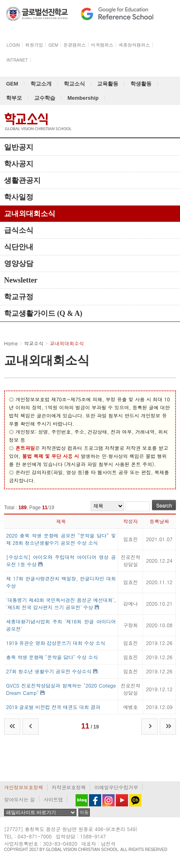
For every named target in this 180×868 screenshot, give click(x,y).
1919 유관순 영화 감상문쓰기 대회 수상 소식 (56, 643)
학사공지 (19, 164)
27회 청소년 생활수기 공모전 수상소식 (49, 671)
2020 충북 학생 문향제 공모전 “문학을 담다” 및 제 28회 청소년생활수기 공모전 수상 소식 (61, 539)
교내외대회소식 (30, 214)
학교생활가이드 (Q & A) (43, 313)
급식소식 (19, 230)
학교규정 (19, 297)
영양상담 (19, 264)
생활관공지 (22, 180)
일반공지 (19, 147)
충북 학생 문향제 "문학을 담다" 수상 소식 (52, 657)
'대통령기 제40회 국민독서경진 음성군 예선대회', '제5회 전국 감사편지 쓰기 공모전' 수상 (61, 603)
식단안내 (19, 247)
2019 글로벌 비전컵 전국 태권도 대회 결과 (53, 707)
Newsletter (21, 280)
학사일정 (19, 197)
